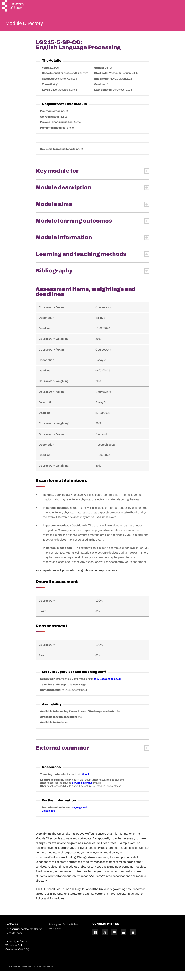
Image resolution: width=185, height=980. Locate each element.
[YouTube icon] (114, 941)
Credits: (100, 93)
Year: (46, 76)
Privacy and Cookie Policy (63, 933)
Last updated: (104, 98)
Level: (46, 98)
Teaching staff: (50, 693)
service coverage (82, 792)
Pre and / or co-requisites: (57, 131)
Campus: (48, 87)
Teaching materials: (53, 783)
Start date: (102, 82)
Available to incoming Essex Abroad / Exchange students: (78, 720)
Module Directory (30, 24)
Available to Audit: (52, 731)
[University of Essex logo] (14, 6)
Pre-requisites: (50, 120)
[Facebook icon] (95, 941)
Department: (51, 82)
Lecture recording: (53, 788)
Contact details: (51, 699)
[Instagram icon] (133, 941)
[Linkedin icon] (124, 941)
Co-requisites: (50, 125)
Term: (46, 93)
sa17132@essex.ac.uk (107, 688)
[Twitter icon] (105, 941)
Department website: (56, 816)
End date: (101, 87)
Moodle (86, 783)
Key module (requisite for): (58, 158)
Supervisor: (48, 688)
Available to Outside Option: (59, 726)
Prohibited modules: (54, 136)
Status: (99, 76)
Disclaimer (55, 937)
